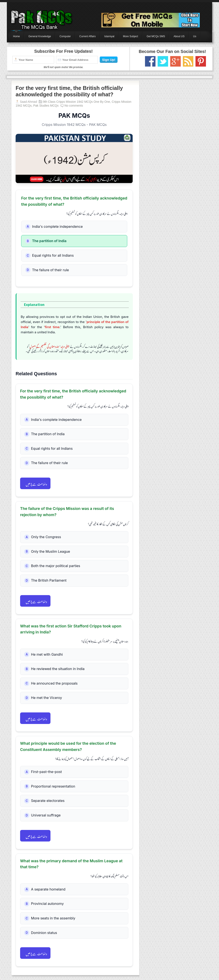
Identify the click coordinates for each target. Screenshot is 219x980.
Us (195, 36)
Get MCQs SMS (156, 36)
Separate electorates (48, 801)
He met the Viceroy (47, 698)
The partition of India (49, 241)
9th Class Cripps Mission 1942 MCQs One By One (77, 102)
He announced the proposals (54, 683)
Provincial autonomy (47, 904)
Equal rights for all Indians (53, 255)
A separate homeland (48, 889)
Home (16, 36)
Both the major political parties (56, 566)
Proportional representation (53, 786)
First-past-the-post (46, 772)
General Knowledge (40, 36)
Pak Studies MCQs (46, 106)
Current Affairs (87, 36)
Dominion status (44, 933)
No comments (74, 106)
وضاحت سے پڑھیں (36, 483)
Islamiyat (109, 36)
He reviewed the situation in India (58, 669)
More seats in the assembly (53, 918)
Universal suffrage (46, 815)
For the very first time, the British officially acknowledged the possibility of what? (69, 91)
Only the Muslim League (50, 551)
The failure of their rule (50, 270)
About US (179, 36)
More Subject (131, 36)
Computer (65, 36)
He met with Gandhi (47, 654)
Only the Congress (46, 537)
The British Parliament (49, 580)
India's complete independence (57, 226)
